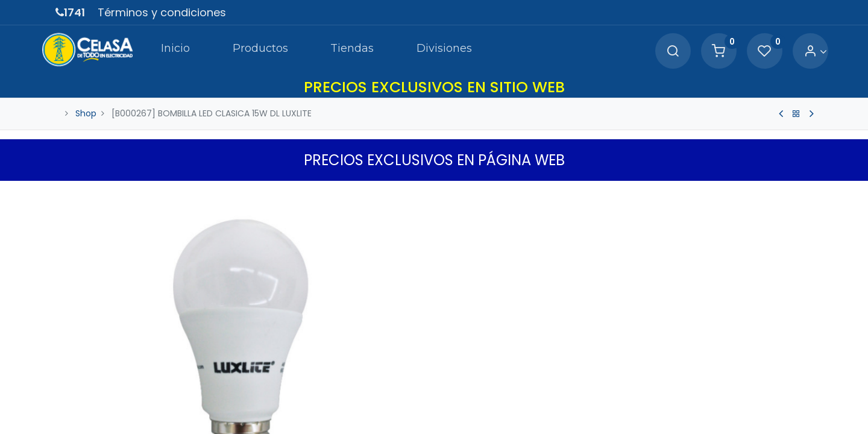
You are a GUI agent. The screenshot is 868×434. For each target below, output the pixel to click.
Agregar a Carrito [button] (536, 414)
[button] (653, 414)
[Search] (658, 52)
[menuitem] (159, 51)
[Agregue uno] (508, 376)
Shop (86, 113)
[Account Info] (801, 52)
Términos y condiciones (162, 12)
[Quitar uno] (457, 376)
